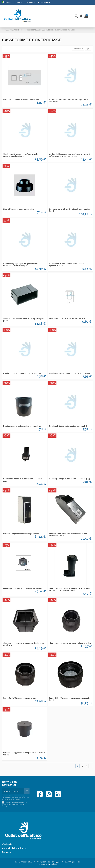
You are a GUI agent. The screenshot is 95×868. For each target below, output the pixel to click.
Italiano (8, 2)
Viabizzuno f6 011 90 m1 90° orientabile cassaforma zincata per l (21, 155)
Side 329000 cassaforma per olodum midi (68, 319)
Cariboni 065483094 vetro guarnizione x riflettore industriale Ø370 (21, 265)
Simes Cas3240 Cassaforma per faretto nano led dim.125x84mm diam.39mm (69, 589)
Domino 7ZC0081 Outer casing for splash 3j (22, 373)
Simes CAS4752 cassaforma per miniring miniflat (70, 643)
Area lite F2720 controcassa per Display (21, 100)
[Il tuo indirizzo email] (13, 791)
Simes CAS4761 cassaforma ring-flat (19, 698)
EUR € (19, 2)
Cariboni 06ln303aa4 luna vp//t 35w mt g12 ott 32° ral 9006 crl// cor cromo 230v (70, 155)
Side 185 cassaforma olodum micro (19, 209)
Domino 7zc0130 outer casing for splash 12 (22, 426)
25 (88, 49)
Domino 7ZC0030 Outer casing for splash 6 (68, 426)
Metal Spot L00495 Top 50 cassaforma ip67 (23, 588)
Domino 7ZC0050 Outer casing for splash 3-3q (69, 479)
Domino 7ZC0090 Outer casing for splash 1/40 (70, 373)
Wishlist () (30, 2)
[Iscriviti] (27, 791)
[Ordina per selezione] (78, 49)
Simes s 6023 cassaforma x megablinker (21, 534)
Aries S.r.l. (52, 864)
